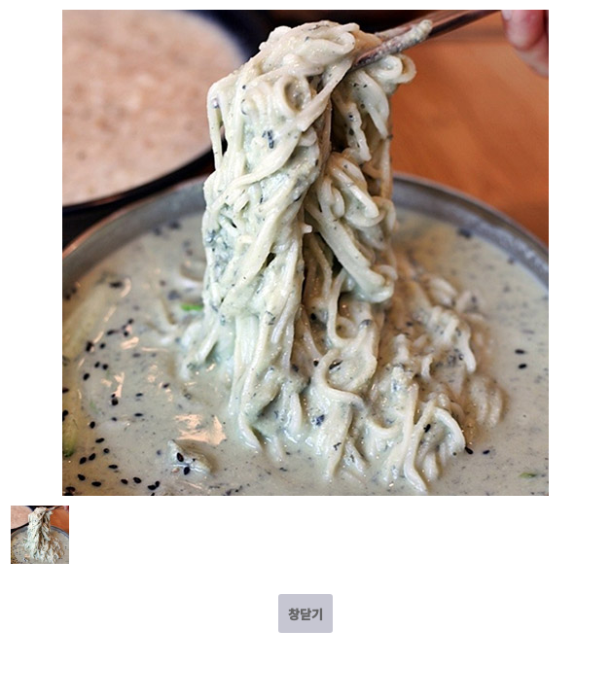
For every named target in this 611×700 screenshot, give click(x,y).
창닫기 (305, 614)
